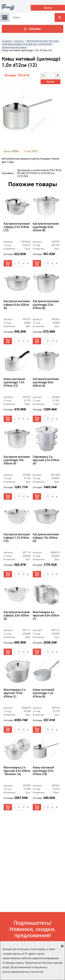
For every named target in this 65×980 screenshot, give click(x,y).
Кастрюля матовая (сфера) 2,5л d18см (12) (17, 227)
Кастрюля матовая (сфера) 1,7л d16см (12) (17, 538)
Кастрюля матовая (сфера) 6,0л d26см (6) (17, 305)
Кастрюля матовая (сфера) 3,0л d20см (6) (17, 616)
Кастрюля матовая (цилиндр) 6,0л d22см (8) (46, 227)
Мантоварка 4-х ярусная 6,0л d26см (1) (46, 616)
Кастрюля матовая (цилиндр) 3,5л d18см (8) (46, 305)
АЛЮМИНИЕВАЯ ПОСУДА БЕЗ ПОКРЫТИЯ (27, 44)
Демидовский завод (14, 47)
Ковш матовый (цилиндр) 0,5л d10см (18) (43, 771)
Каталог (32, 29)
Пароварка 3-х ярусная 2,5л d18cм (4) (46, 460)
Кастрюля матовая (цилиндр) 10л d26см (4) (17, 460)
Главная (7, 41)
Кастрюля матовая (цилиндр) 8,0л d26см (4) (46, 382)
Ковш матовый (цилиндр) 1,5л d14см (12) (14, 382)
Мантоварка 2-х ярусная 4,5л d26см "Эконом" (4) (17, 771)
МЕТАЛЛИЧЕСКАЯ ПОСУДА (42, 41)
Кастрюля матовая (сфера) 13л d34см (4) (46, 538)
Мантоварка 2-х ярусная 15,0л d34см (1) (15, 693)
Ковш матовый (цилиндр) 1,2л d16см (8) (43, 693)
